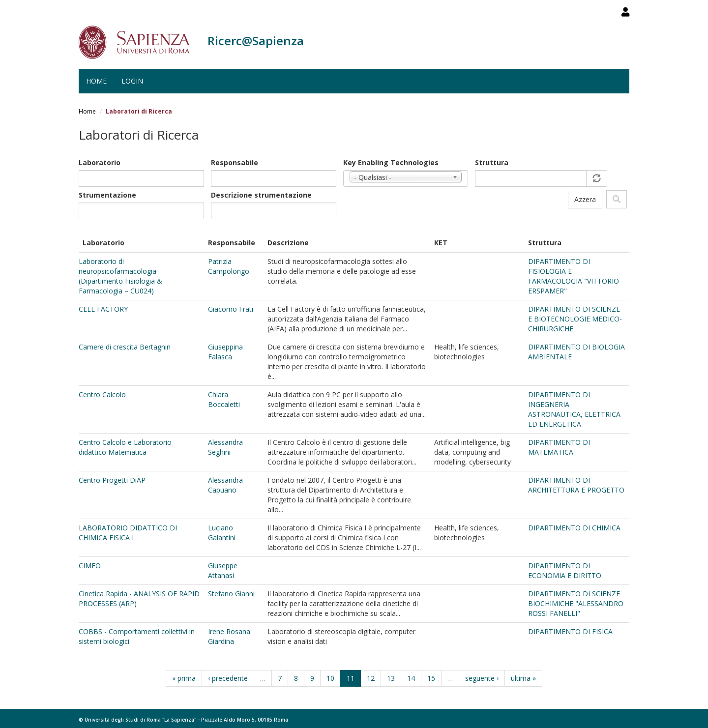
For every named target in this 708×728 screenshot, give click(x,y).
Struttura (492, 162)
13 (391, 678)
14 (411, 678)
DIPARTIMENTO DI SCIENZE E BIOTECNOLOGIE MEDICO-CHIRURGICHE (575, 319)
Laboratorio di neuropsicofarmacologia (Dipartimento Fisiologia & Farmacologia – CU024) (120, 276)
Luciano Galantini (222, 533)
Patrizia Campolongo (229, 266)
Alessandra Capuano (225, 485)
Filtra (617, 199)
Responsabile (235, 162)
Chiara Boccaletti (224, 399)
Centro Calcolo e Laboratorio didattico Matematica (125, 447)
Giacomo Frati (231, 309)
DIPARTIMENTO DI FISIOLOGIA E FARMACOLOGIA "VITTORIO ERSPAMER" (574, 276)
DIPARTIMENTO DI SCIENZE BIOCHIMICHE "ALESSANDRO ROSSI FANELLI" (576, 603)
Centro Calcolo (102, 394)
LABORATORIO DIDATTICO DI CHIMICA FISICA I (128, 533)
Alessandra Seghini (225, 447)
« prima (184, 678)
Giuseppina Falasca (225, 352)
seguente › (482, 678)
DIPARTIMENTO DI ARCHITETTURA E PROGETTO (576, 485)
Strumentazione (107, 195)
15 (431, 678)
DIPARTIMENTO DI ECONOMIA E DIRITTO (565, 570)
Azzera (585, 199)
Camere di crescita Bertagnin (125, 347)
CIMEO (90, 566)
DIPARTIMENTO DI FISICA (570, 631)
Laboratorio (100, 162)
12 (371, 678)
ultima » (523, 678)
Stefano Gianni (231, 594)
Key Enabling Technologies (391, 162)
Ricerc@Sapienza (256, 41)
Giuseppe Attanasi (223, 570)
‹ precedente (228, 678)
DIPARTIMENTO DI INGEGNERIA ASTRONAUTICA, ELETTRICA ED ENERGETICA (574, 409)
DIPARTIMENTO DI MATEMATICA (559, 447)
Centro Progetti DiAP (112, 480)
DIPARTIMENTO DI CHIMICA (574, 528)
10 (330, 678)
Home (96, 81)
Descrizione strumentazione (261, 195)
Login (132, 81)
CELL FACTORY (103, 309)
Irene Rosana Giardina (229, 636)
